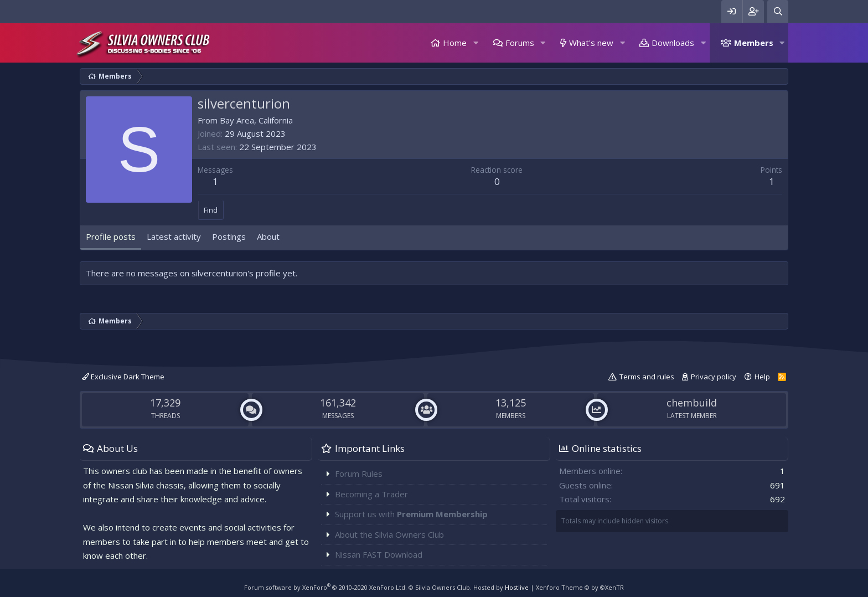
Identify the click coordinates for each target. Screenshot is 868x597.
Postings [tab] (229, 236)
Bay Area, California (256, 120)
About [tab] (268, 236)
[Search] (778, 11)
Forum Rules (359, 474)
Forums (520, 43)
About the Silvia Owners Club (389, 534)
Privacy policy (714, 377)
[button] (476, 43)
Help (762, 377)
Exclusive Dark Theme (123, 377)
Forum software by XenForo (325, 587)
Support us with (411, 514)
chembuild (692, 403)
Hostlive (517, 587)
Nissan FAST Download (379, 554)
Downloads (673, 43)
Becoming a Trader (371, 494)
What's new (591, 43)
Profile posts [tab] (111, 236)
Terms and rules (647, 377)
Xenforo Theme (580, 587)
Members (754, 43)
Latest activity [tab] (174, 236)
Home (455, 43)
